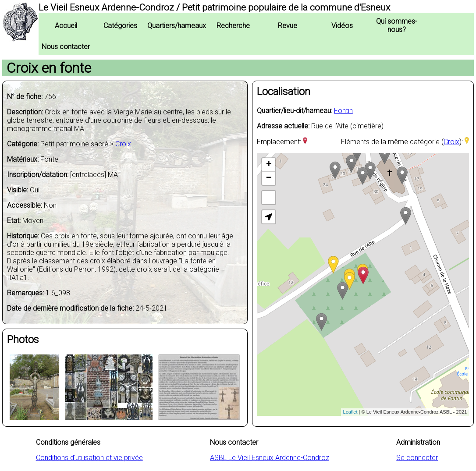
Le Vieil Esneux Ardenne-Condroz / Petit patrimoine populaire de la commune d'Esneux (214, 7)
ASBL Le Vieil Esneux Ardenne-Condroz (270, 458)
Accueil (66, 26)
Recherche (233, 26)
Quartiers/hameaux (177, 26)
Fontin (343, 111)
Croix (123, 144)
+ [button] (269, 165)
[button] (269, 217)
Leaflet (350, 412)
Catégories (120, 26)
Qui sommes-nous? (397, 25)
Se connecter (417, 458)
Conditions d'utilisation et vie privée (89, 458)
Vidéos (342, 26)
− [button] (269, 178)
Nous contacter (66, 47)
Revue (288, 26)
